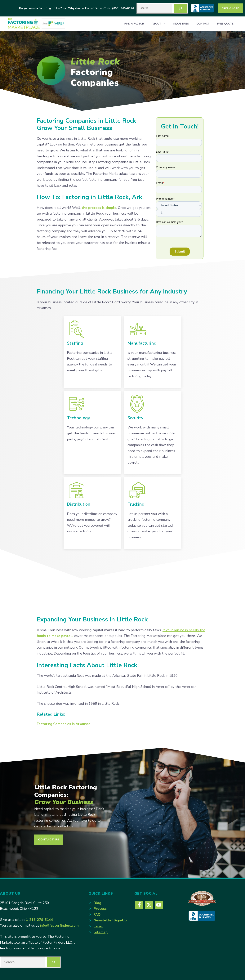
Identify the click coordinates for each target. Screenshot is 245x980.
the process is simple (99, 208)
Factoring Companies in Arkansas (64, 724)
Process (100, 909)
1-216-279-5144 (39, 920)
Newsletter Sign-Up (110, 920)
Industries (181, 24)
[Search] (180, 8)
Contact (203, 24)
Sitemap (101, 932)
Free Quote (230, 8)
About (161, 24)
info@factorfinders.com (59, 925)
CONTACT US (49, 840)
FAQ (97, 915)
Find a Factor (134, 24)
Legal (98, 926)
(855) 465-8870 (123, 8)
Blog (97, 903)
